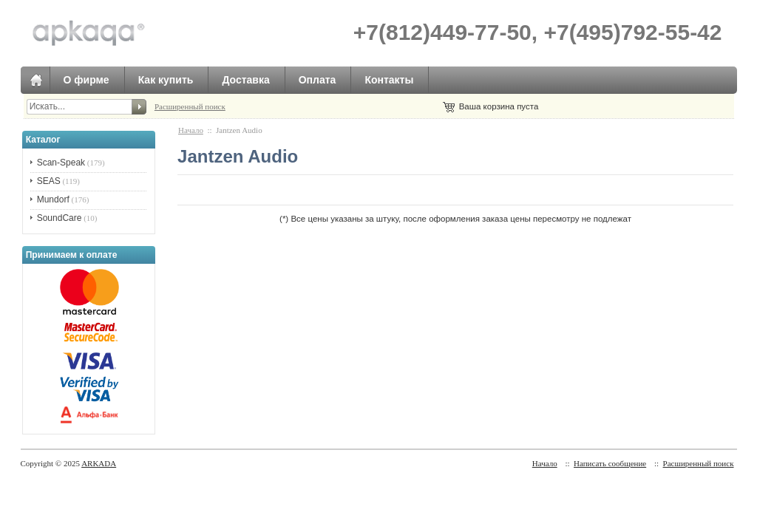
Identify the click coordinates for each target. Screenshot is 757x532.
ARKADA (99, 463)
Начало (191, 130)
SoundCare (60, 218)
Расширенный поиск (190, 106)
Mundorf (53, 199)
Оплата (318, 80)
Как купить (166, 80)
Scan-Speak (61, 163)
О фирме (86, 80)
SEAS (49, 181)
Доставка (245, 80)
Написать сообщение (610, 463)
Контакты (389, 80)
